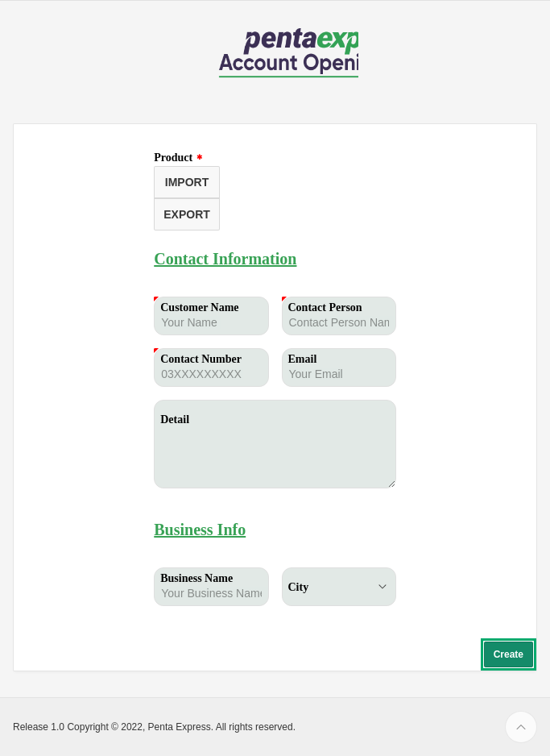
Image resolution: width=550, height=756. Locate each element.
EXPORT (187, 214)
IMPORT (187, 182)
